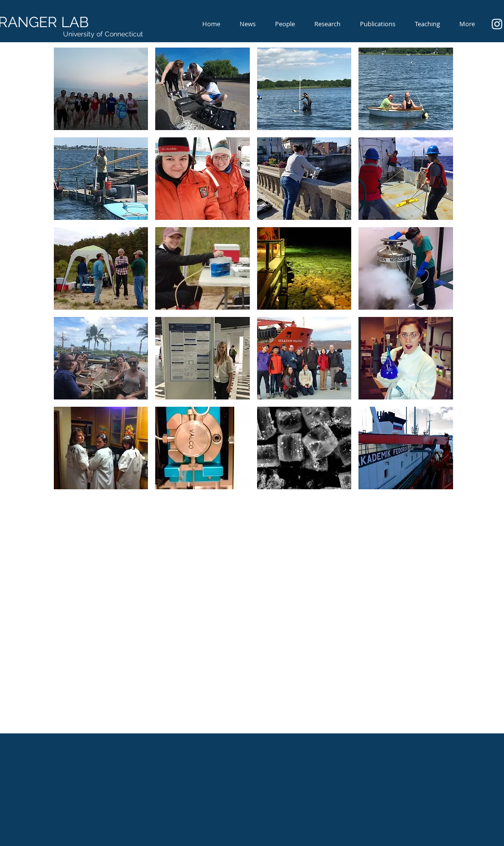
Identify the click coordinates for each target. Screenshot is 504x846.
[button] (101, 89)
